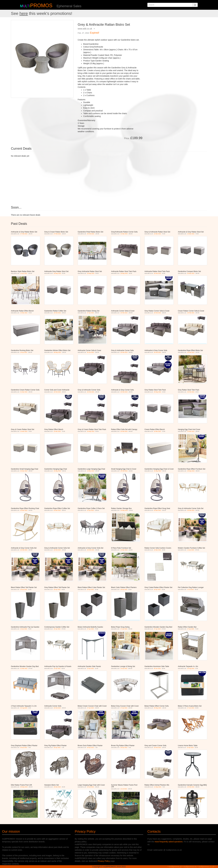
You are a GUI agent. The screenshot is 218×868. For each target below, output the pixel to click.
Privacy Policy (104, 861)
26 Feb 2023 (91, 234)
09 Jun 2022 (157, 668)
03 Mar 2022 (191, 273)
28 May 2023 (24, 787)
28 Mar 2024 (57, 787)
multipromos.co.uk (206, 867)
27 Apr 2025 (191, 629)
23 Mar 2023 (191, 431)
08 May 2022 (57, 352)
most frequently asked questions (169, 842)
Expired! (95, 33)
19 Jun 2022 (91, 787)
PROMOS (41, 5)
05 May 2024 (158, 708)
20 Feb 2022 (124, 313)
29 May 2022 (57, 273)
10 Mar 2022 (157, 234)
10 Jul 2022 (124, 789)
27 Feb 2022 (24, 234)
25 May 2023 (124, 510)
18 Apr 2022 (24, 352)
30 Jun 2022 (91, 352)
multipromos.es (190, 867)
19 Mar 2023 (91, 471)
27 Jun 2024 (191, 708)
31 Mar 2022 (124, 234)
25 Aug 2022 (191, 668)
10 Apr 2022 (90, 510)
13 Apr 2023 (190, 747)
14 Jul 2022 (191, 589)
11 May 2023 (158, 787)
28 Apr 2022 (24, 589)
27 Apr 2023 (90, 313)
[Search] (195, 5)
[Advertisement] (176, 39)
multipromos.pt (175, 867)
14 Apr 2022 (24, 273)
